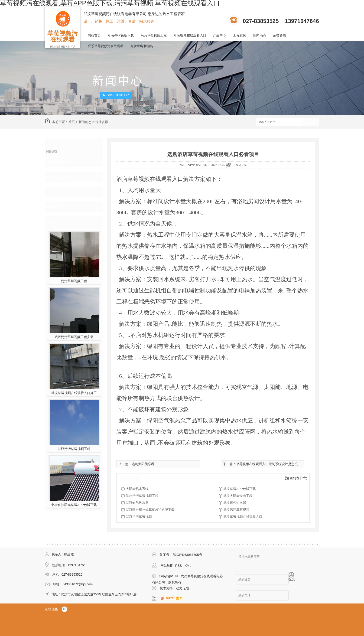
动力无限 (182, 588)
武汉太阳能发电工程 (238, 496)
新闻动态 (260, 35)
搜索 (311, 122)
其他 (56, 207)
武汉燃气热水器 (137, 503)
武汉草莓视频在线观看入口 (243, 517)
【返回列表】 (293, 478)
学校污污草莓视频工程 (142, 496)
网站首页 (94, 35)
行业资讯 (102, 122)
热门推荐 (60, 222)
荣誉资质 (279, 35)
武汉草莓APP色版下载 (240, 489)
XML (188, 566)
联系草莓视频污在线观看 (106, 46)
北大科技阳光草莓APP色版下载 (74, 505)
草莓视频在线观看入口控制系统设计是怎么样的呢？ (273, 464)
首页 (71, 122)
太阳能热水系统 (137, 489)
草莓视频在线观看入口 (190, 35)
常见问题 (60, 192)
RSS (179, 566)
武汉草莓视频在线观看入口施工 (74, 393)
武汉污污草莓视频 (236, 510)
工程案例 (240, 35)
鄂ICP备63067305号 (187, 555)
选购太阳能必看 (143, 464)
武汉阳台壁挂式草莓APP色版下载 (150, 510)
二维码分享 (240, 165)
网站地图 (167, 566)
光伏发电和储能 (142, 46)
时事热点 (60, 162)
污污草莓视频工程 (154, 35)
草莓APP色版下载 (121, 35)
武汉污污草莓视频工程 (74, 449)
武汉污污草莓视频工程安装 (74, 337)
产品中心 (220, 35)
